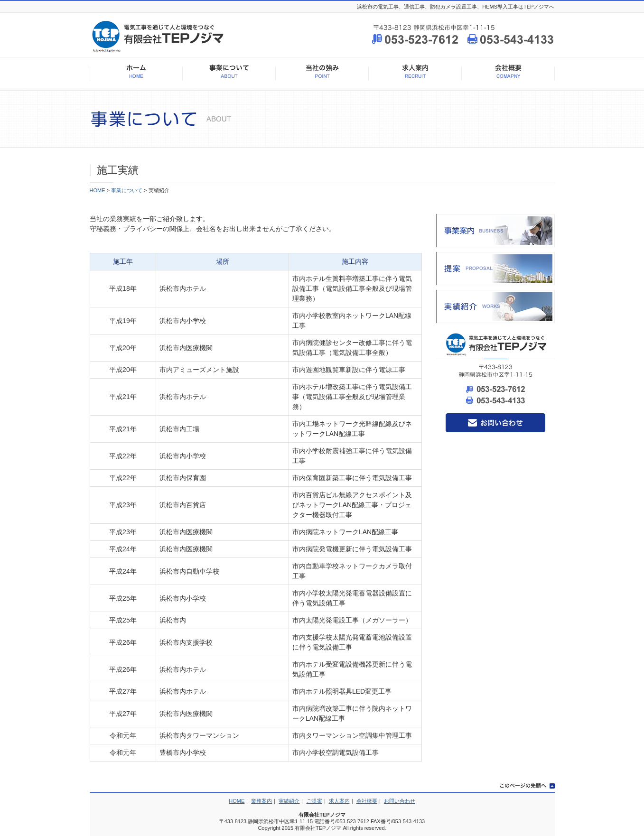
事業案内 (495, 231)
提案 (495, 269)
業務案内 (261, 801)
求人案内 (415, 74)
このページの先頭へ (524, 786)
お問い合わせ (495, 423)
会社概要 (508, 74)
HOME (136, 74)
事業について (229, 74)
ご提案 (314, 801)
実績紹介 (495, 307)
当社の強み (322, 74)
